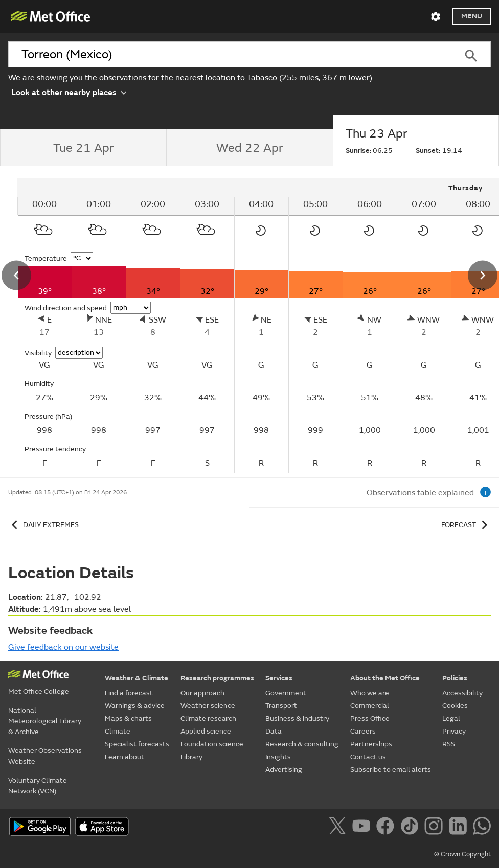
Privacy (454, 731)
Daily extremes (43, 525)
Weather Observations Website (45, 756)
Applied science (206, 731)
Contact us (368, 757)
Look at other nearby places (69, 92)
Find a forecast (129, 693)
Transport (281, 706)
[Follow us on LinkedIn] (460, 828)
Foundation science (212, 744)
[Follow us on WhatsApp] (482, 828)
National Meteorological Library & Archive (45, 721)
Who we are (370, 693)
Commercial (370, 706)
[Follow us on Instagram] (435, 828)
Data (274, 731)
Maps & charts (128, 718)
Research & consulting (302, 744)
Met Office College (39, 691)
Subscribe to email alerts (391, 770)
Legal (451, 718)
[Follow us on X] (339, 828)
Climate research (208, 718)
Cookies (455, 706)
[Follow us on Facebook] (387, 828)
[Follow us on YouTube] (363, 828)
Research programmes (217, 678)
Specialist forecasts (137, 744)
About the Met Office (385, 678)
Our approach (202, 693)
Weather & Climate (137, 678)
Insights (278, 757)
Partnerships (371, 744)
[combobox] (230, 55)
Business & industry (297, 718)
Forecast (466, 525)
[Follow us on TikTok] (411, 828)
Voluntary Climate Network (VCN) (38, 786)
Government (286, 693)
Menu (472, 16)
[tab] (83, 148)
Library (191, 757)
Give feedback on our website (63, 647)
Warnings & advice (135, 706)
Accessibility (462, 693)
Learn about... (127, 757)
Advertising (284, 770)
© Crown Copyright (462, 854)
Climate (118, 731)
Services (279, 678)
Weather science (208, 706)
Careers (363, 731)
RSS (449, 744)
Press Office (370, 718)
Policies (455, 678)
